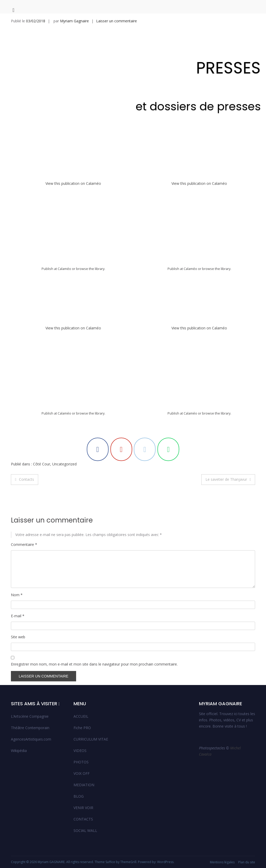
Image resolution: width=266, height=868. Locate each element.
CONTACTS (83, 819)
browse (82, 269)
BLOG (79, 796)
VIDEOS (80, 751)
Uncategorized (64, 464)
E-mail (18, 616)
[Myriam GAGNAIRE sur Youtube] (121, 449)
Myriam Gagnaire (74, 21)
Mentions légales (222, 862)
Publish (47, 269)
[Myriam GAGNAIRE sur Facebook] (98, 449)
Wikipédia (19, 751)
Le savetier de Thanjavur (226, 479)
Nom (17, 595)
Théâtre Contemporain (30, 728)
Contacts (26, 479)
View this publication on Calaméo (73, 183)
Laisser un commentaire (117, 21)
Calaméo (64, 269)
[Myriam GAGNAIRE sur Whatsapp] (168, 449)
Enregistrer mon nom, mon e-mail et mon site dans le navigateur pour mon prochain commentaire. (94, 664)
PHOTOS (81, 762)
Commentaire (24, 544)
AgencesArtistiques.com (31, 739)
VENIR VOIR (83, 808)
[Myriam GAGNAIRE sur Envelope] (145, 449)
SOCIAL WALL (85, 830)
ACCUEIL (81, 716)
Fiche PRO (82, 728)
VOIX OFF (82, 773)
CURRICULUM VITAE (91, 739)
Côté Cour (42, 464)
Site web (18, 637)
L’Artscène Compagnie (30, 716)
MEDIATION (84, 785)
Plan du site (247, 862)
